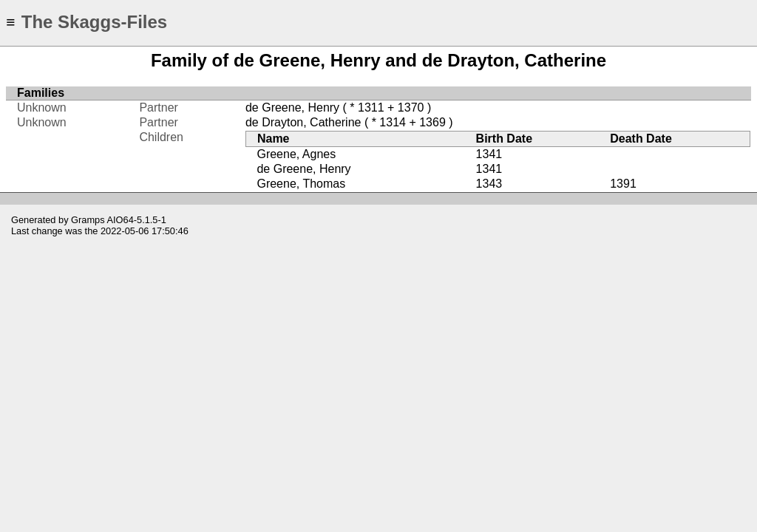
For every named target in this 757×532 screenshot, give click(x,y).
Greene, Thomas (301, 184)
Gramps (88, 220)
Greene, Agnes (296, 154)
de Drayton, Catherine (303, 122)
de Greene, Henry (292, 108)
